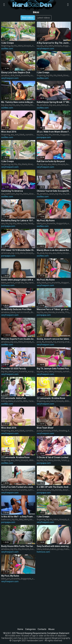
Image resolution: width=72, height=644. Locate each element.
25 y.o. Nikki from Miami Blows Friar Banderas (54, 132)
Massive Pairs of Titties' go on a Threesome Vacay (54, 309)
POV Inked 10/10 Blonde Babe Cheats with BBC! (18, 250)
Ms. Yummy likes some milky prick (18, 102)
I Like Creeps (8, 43)
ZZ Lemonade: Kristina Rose (51, 398)
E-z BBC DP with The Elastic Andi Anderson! (54, 487)
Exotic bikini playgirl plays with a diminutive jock (18, 280)
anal (42, 253)
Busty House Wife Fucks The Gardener (18, 546)
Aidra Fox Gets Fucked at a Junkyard (18, 487)
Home (20, 629)
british (55, 431)
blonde (56, 135)
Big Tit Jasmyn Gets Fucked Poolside (54, 369)
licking (4, 401)
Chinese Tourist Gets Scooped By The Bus (54, 191)
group (60, 549)
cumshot (35, 75)
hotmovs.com (8, 285)
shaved (60, 342)
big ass (40, 46)
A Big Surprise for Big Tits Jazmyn (54, 43)
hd (55, 342)
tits (55, 75)
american (6, 253)
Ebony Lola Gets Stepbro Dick (16, 72)
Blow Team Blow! (45, 428)
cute (25, 223)
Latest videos (43, 18)
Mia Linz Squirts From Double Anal (18, 339)
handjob (32, 283)
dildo (34, 342)
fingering (5, 46)
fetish (64, 460)
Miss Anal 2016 (9, 132)
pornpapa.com (44, 137)
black (18, 75)
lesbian (46, 549)
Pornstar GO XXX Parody (14, 369)
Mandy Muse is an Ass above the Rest (54, 250)
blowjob (27, 46)
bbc (49, 490)
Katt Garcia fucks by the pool (51, 161)
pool (39, 342)
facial (30, 223)
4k (38, 105)
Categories (30, 629)
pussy (40, 431)
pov (44, 223)
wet (17, 135)
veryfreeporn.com (45, 49)
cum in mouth (23, 312)
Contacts (42, 629)
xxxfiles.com (7, 49)
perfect (11, 283)
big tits (14, 46)
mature (67, 549)
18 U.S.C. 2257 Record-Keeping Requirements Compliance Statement (36, 633)
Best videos (28, 18)
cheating (63, 431)
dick (12, 75)
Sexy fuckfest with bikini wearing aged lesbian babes (54, 546)
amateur (5, 75)
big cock (15, 253)
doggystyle (65, 135)
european (33, 371)
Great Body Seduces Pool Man (16, 309)
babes (53, 549)
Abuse (51, 629)
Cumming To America (12, 191)
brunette (25, 75)
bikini (20, 46)
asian (52, 194)
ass (46, 46)
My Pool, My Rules (46, 221)
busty (69, 164)
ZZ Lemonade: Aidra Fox (13, 398)
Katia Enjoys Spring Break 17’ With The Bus (54, 102)
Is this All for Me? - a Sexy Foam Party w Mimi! (18, 517)
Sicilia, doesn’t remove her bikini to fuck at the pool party (54, 339)
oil (35, 223)
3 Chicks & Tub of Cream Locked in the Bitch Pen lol (54, 457)
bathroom (10, 194)
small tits (19, 283)
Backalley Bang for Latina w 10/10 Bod (18, 221)
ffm (67, 312)
